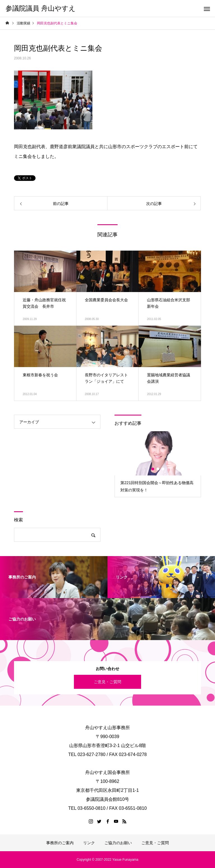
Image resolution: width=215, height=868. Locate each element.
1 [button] (153, 469)
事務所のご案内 (60, 843)
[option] (158, 464)
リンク (89, 843)
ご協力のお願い (118, 843)
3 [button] (163, 469)
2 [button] (158, 469)
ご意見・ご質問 (107, 682)
